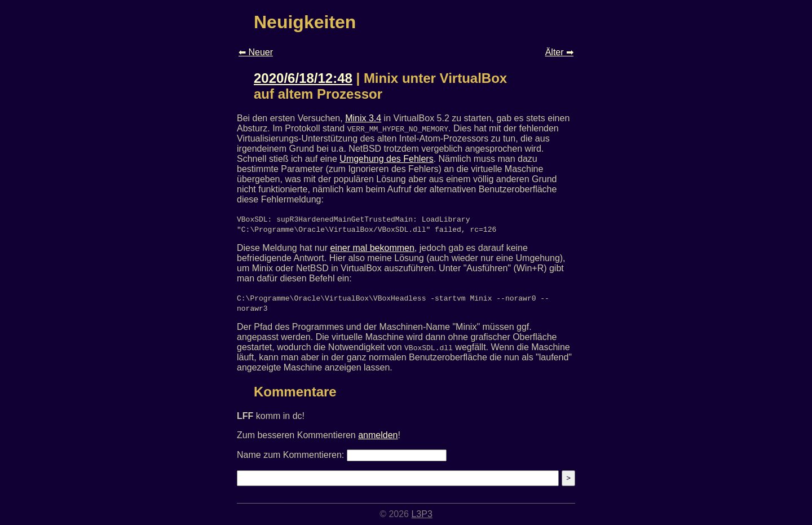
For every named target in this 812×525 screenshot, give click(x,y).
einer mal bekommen (372, 248)
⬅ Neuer (256, 52)
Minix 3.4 (363, 118)
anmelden (378, 435)
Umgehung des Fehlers (386, 159)
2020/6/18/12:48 (303, 78)
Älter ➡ (559, 52)
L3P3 (422, 514)
